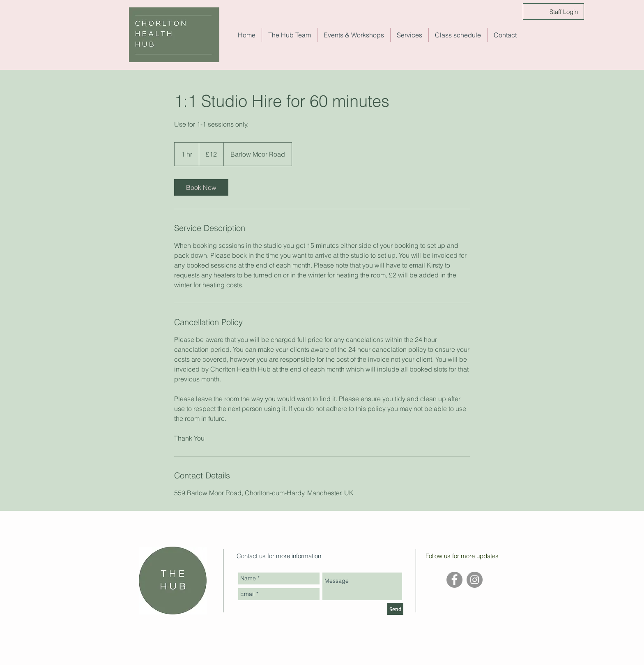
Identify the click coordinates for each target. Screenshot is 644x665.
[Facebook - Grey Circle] (454, 580)
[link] (201, 187)
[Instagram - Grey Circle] (475, 580)
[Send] (395, 609)
